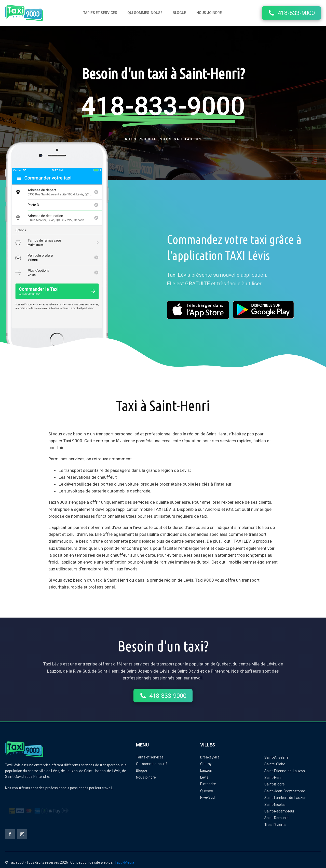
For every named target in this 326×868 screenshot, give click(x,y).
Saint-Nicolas (275, 805)
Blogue (179, 13)
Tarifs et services (100, 13)
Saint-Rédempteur (279, 811)
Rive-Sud (207, 797)
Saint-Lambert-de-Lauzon (285, 798)
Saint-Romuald (276, 818)
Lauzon (206, 770)
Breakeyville (210, 757)
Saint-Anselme (276, 757)
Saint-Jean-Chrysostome (285, 791)
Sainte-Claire (275, 764)
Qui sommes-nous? (145, 13)
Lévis (204, 777)
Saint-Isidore (275, 784)
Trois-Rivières (275, 825)
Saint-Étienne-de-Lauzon (285, 771)
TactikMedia (124, 862)
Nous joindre (209, 13)
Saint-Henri (273, 778)
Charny (206, 764)
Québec (206, 791)
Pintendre (208, 784)
